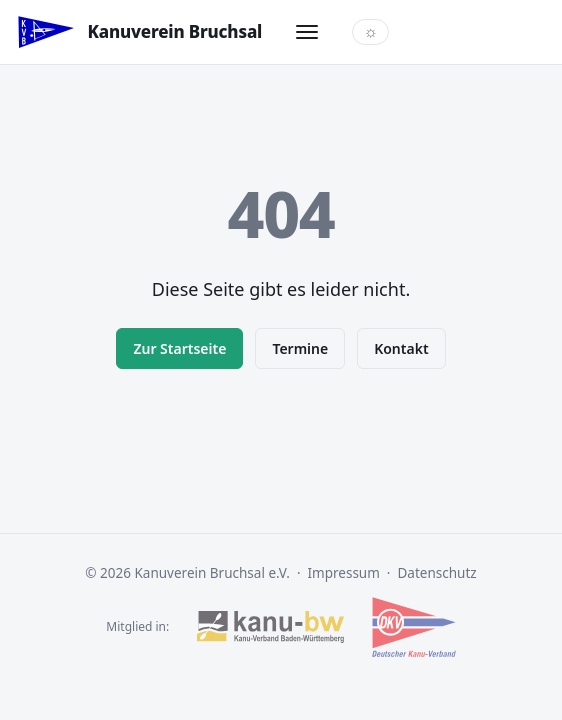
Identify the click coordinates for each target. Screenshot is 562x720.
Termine (300, 348)
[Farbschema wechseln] (370, 32)
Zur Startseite (179, 348)
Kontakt (401, 348)
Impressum (344, 573)
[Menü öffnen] (307, 32)
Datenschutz (437, 573)
